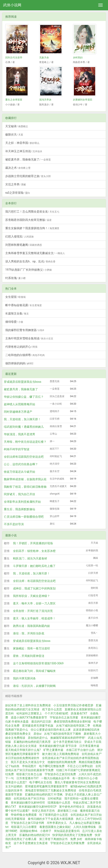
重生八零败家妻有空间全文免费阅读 (77, 782)
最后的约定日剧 (41, 722)
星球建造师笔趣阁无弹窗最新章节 (46, 786)
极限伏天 (14, 135)
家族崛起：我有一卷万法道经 (31, 648)
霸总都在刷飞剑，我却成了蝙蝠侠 (34, 671)
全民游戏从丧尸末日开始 (29, 799)
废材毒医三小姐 (67, 811)
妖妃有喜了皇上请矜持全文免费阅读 (28, 705)
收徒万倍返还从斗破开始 (19, 472)
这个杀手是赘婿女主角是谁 (31, 843)
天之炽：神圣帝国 (22, 143)
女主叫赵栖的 (14, 786)
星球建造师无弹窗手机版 (38, 726)
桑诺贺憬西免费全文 (18, 734)
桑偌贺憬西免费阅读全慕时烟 (72, 722)
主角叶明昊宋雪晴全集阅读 (29, 338)
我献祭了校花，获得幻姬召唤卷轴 (25, 487)
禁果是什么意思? (16, 782)
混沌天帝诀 (45, 100)
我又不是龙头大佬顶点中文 (28, 762)
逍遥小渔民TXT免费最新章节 (29, 717)
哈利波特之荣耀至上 (29, 713)
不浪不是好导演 (14, 524)
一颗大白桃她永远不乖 (55, 778)
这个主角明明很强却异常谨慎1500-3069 (38, 663)
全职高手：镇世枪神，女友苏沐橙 (34, 551)
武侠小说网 (12, 5)
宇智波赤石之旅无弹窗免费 (67, 843)
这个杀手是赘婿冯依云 (67, 742)
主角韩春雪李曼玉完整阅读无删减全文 (35, 253)
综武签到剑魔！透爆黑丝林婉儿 (24, 427)
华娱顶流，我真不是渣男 (19, 434)
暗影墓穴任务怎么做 (29, 774)
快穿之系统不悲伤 (43, 811)
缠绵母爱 (14, 322)
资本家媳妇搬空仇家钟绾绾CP (38, 807)
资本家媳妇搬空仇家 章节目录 (58, 746)
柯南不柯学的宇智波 (17, 449)
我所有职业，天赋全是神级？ (31, 596)
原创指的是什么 (38, 738)
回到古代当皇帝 (14, 58)
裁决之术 (18, 168)
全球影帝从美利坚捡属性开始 (22, 502)
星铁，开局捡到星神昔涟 (29, 656)
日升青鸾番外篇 (89, 746)
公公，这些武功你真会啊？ (21, 464)
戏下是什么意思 (52, 709)
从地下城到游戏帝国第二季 (73, 726)
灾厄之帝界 (16, 184)
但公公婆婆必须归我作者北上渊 (51, 730)
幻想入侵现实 (19, 236)
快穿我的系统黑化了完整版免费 (72, 835)
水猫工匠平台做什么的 (80, 750)
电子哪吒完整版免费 (52, 766)
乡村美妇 (78, 58)
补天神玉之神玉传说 (24, 151)
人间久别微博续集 (85, 827)
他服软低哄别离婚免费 (62, 762)
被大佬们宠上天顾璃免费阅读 (60, 754)
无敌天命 (44, 58)
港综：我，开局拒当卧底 (29, 633)
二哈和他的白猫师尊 (25, 355)
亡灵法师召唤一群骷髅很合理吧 (24, 517)
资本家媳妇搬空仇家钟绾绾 (28, 803)
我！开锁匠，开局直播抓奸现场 (33, 543)
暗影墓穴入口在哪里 (24, 827)
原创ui (37, 734)
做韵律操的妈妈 (19, 363)
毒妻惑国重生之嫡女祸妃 (55, 827)
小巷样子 (46, 831)
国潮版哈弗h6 (29, 831)
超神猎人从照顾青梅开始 (19, 404)
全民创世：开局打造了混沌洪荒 (33, 611)
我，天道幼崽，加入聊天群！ (22, 419)
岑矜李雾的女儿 (57, 823)
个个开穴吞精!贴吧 (56, 713)
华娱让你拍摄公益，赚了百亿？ (24, 397)
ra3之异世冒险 (18, 193)
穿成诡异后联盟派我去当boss (23, 382)
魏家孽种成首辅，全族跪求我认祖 (25, 479)
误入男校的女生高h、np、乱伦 (30, 261)
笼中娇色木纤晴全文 (72, 807)
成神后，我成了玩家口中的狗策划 (34, 588)
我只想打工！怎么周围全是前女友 (32, 212)
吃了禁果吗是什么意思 (54, 815)
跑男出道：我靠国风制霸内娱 (31, 626)
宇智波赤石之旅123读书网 (27, 823)
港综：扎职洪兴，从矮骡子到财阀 (34, 686)
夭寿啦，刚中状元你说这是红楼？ (25, 442)
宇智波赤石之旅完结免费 (60, 774)
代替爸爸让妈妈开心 (21, 347)
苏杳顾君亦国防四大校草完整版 (28, 220)
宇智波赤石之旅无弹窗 (64, 717)
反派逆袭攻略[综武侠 (86, 730)
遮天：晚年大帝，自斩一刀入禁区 (34, 603)
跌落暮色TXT (79, 713)
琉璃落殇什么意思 (59, 803)
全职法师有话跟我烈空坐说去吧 (24, 457)
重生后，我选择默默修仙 (19, 509)
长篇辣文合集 (17, 313)
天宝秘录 (17, 126)
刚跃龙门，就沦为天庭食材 (30, 558)
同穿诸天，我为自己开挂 (19, 494)
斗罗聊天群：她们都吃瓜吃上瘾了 (34, 566)
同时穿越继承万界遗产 (18, 412)
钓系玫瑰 (15, 278)
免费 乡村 (76, 839)
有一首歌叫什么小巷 (85, 778)
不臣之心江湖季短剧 (80, 766)
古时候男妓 (55, 799)
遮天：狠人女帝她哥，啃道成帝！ (34, 618)
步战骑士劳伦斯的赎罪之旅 (28, 176)
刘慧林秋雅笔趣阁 (24, 245)
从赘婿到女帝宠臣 (83, 100)
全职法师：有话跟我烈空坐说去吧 (34, 581)
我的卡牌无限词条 (24, 678)
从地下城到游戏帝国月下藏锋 (63, 734)
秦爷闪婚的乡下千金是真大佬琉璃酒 (51, 819)
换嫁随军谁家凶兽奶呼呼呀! (68, 738)
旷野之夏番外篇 (53, 750)
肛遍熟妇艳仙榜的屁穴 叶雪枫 (44, 794)
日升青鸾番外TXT (28, 778)
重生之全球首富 (14, 100)
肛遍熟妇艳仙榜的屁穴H (35, 835)
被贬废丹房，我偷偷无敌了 (28, 159)
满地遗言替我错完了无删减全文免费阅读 (51, 790)
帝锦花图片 (29, 766)
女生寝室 (15, 297)
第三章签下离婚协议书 (53, 839)
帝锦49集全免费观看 (24, 815)
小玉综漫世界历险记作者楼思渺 (73, 705)
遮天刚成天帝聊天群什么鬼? (23, 750)
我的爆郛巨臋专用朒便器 (25, 330)
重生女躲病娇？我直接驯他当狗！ (32, 228)
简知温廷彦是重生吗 (67, 831)
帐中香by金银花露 (24, 305)
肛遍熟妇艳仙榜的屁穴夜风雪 (32, 742)
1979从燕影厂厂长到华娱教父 (29, 270)
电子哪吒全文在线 (41, 782)
